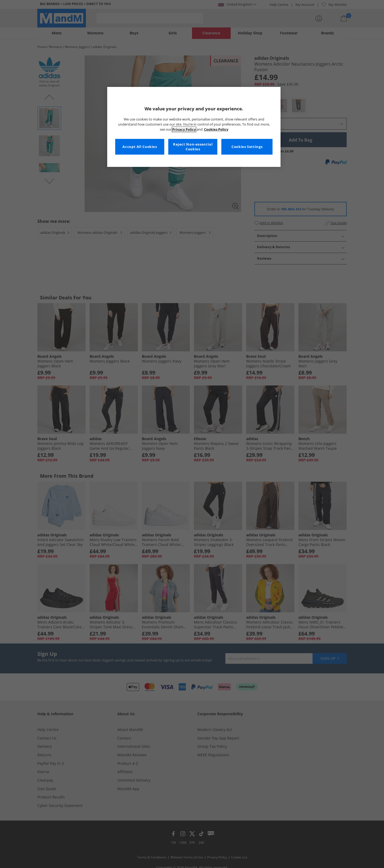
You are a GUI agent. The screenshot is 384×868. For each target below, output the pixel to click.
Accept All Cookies (140, 147)
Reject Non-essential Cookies (193, 147)
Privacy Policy (184, 129)
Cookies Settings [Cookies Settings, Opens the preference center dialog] (247, 147)
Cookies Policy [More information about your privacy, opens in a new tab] (216, 129)
